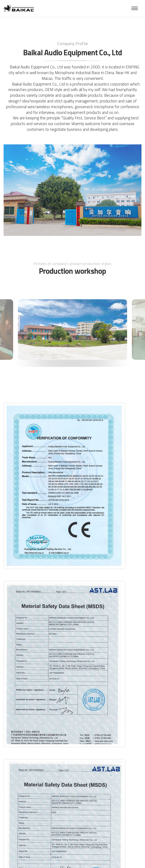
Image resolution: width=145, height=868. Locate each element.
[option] (72, 330)
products (95, 95)
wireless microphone (54, 107)
